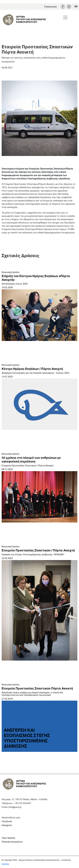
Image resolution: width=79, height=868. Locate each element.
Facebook (63, 7)
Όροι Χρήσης (8, 838)
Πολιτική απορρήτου (12, 842)
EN (76, 6)
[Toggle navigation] (65, 17)
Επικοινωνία (51, 7)
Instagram (69, 7)
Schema (5, 864)
